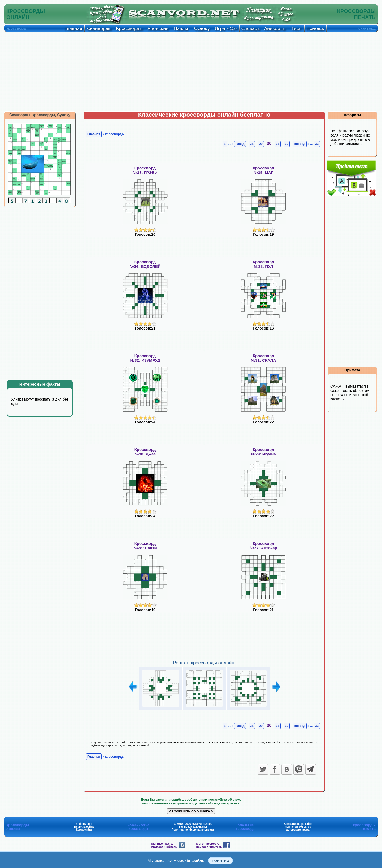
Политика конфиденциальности (193, 830)
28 (252, 144)
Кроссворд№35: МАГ (263, 170)
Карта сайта (84, 830)
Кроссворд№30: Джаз (145, 452)
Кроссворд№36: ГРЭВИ (145, 170)
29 (261, 144)
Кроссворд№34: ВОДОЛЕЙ (145, 264)
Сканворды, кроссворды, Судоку (40, 115)
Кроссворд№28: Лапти (145, 546)
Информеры (84, 824)
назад (240, 144)
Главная (94, 134)
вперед (300, 144)
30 (270, 144)
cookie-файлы (192, 860)
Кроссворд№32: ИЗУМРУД (145, 358)
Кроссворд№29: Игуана (263, 452)
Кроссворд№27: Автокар (263, 546)
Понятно (220, 861)
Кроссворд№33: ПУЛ (263, 264)
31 (278, 144)
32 (287, 144)
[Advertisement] (191, 72)
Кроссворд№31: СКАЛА (264, 358)
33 (317, 144)
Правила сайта (84, 827)
